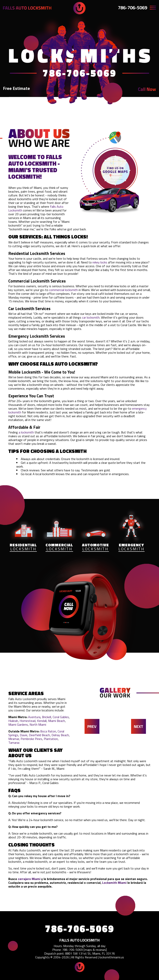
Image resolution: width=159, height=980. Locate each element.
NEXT (139, 726)
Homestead (28, 721)
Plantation (51, 739)
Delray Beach (60, 735)
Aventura (34, 717)
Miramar (14, 739)
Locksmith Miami (114, 883)
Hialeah (13, 721)
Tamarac (14, 743)
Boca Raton (48, 731)
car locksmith (91, 317)
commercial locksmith (63, 290)
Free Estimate (16, 88)
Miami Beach (57, 721)
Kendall (42, 721)
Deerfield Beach (39, 735)
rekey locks (100, 262)
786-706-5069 (132, 8)
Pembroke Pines (31, 739)
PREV (92, 726)
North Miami (38, 724)
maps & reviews (95, 950)
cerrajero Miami (29, 879)
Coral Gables (61, 717)
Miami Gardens (18, 724)
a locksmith (26, 432)
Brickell (47, 717)
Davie (24, 735)
